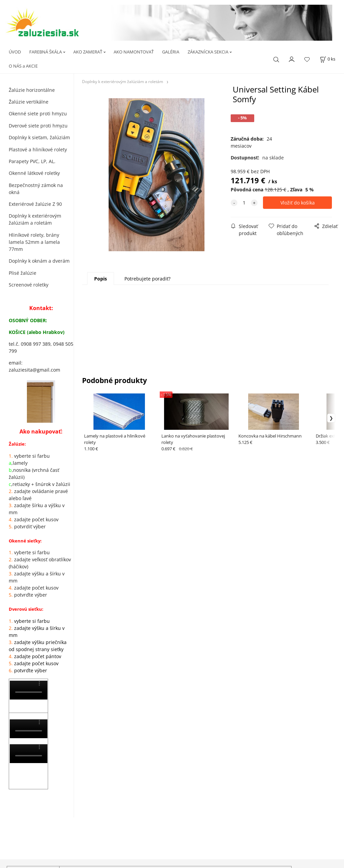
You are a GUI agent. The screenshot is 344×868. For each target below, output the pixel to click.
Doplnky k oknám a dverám (39, 261)
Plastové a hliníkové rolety (38, 149)
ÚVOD (15, 52)
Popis (101, 279)
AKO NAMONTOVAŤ (134, 52)
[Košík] (328, 59)
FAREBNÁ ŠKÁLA (46, 52)
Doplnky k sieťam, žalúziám (39, 137)
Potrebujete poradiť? (147, 279)
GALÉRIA (171, 52)
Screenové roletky (29, 285)
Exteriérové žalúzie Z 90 (35, 204)
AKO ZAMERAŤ (88, 52)
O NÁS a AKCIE (23, 66)
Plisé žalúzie (23, 273)
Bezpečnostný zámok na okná (36, 189)
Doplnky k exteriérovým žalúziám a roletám (35, 219)
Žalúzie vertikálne (29, 102)
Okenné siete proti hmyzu (38, 114)
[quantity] (244, 203)
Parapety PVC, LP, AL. (32, 161)
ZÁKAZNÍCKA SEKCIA (208, 52)
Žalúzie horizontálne (32, 90)
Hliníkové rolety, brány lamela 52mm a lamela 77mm (34, 242)
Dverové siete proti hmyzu (38, 126)
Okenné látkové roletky (34, 173)
